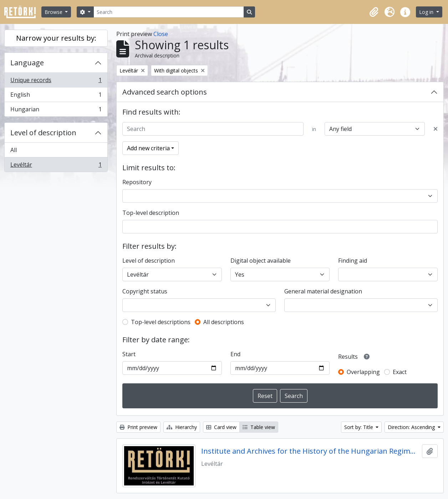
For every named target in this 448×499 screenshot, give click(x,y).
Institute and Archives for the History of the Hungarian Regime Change (310, 451)
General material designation (323, 291)
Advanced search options (165, 92)
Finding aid (353, 261)
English (56, 96)
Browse (54, 12)
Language (27, 63)
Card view (221, 427)
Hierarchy (182, 427)
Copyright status (145, 291)
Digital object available (261, 261)
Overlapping (363, 372)
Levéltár (56, 166)
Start (129, 354)
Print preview (138, 427)
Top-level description (151, 213)
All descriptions (224, 322)
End (235, 354)
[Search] (169, 12)
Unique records (56, 82)
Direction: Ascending (412, 427)
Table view (259, 427)
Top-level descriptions (161, 322)
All (14, 150)
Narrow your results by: (56, 38)
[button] (374, 12)
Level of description (43, 133)
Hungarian (56, 111)
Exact (400, 372)
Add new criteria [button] (148, 148)
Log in (427, 12)
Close (161, 34)
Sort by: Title (359, 427)
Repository (137, 182)
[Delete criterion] (436, 129)
